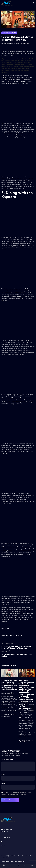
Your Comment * (7, 760)
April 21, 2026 (5, 715)
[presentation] (33, 708)
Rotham (4, 44)
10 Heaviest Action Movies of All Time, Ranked (17, 655)
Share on (5, 636)
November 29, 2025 (13, 44)
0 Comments (25, 44)
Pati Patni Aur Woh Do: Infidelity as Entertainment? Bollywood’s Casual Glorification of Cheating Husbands (9, 685)
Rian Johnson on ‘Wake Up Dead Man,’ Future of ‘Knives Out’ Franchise (16, 647)
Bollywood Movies (9, 33)
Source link (5, 628)
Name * (4, 774)
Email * (4, 783)
